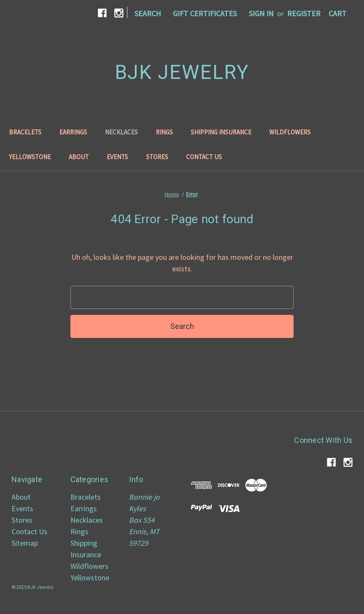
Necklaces (121, 132)
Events (117, 157)
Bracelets (25, 132)
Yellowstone (30, 157)
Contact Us (204, 157)
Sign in (261, 13)
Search (148, 13)
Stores (157, 157)
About (79, 157)
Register (304, 13)
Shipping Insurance (221, 132)
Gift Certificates (205, 13)
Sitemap (25, 543)
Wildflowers (290, 132)
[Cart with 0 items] (338, 13)
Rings (164, 132)
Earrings (73, 132)
